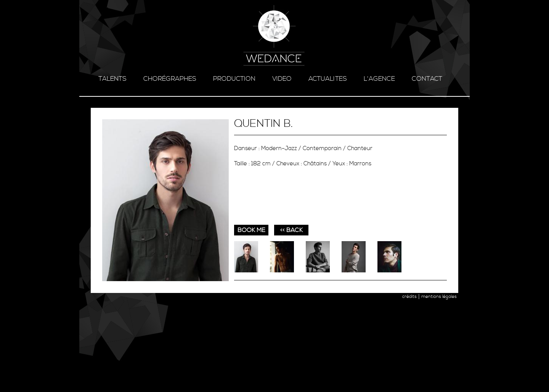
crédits (409, 297)
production (234, 79)
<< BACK (291, 230)
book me (251, 230)
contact (427, 79)
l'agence (379, 79)
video (282, 79)
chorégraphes (170, 79)
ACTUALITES (328, 79)
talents (112, 79)
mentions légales (439, 297)
